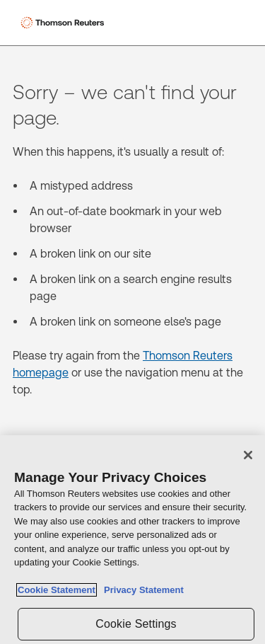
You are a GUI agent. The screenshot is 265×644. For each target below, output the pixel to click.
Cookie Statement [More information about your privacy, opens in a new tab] (57, 591)
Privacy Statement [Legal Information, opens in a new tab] (141, 591)
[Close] (248, 455)
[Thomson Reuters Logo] (64, 23)
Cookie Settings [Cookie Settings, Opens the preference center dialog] (136, 624)
